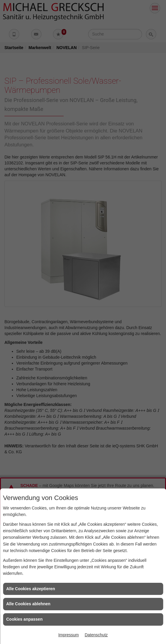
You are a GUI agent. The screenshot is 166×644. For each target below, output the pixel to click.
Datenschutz (96, 635)
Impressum (69, 635)
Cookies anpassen (24, 619)
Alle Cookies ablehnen (28, 604)
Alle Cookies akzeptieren (31, 589)
